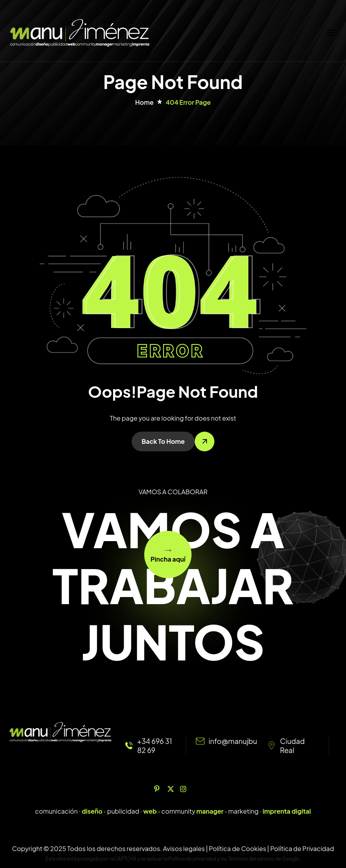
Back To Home (163, 441)
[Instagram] (186, 788)
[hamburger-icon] (331, 33)
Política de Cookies (237, 849)
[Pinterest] (160, 788)
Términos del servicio (251, 859)
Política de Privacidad (302, 849)
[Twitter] (173, 788)
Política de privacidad (192, 859)
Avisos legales (184, 849)
